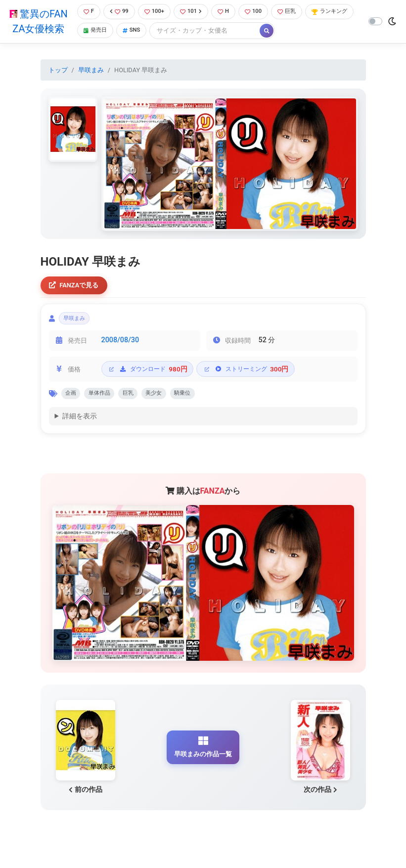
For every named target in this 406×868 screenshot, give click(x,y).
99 (119, 12)
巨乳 (297, 12)
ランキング (101, 32)
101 (195, 12)
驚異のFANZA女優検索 (37, 22)
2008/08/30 (120, 346)
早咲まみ (91, 71)
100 (261, 12)
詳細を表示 (80, 426)
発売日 (151, 32)
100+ (156, 12)
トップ (58, 71)
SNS (190, 32)
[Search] (265, 32)
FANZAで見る (77, 288)
